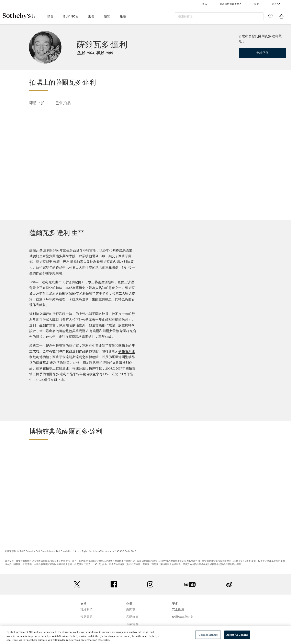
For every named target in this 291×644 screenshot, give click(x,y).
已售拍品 (63, 103)
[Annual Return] (214, 288)
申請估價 (262, 53)
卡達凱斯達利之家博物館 (80, 357)
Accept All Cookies (237, 635)
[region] (145, 635)
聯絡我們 (87, 610)
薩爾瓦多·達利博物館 (51, 363)
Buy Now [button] (71, 17)
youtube (190, 584)
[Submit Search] (259, 16)
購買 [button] (51, 17)
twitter (77, 584)
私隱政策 (132, 617)
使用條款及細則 (183, 617)
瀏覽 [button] (107, 17)
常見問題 (87, 617)
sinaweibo (229, 584)
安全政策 (178, 610)
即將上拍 (37, 103)
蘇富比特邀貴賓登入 (231, 4)
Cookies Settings (208, 635)
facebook (114, 584)
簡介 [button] (257, 4)
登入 (205, 4)
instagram (150, 584)
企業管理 (132, 624)
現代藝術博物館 (101, 363)
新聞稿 (131, 610)
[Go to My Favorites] (270, 16)
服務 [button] (123, 17)
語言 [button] (274, 4)
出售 (91, 17)
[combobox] (219, 16)
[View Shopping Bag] (281, 16)
